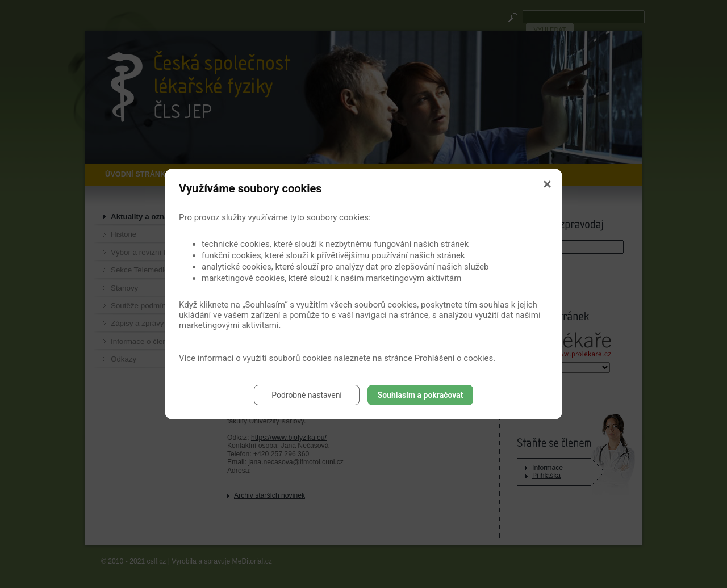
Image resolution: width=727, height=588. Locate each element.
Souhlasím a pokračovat (421, 395)
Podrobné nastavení (307, 395)
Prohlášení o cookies (454, 358)
